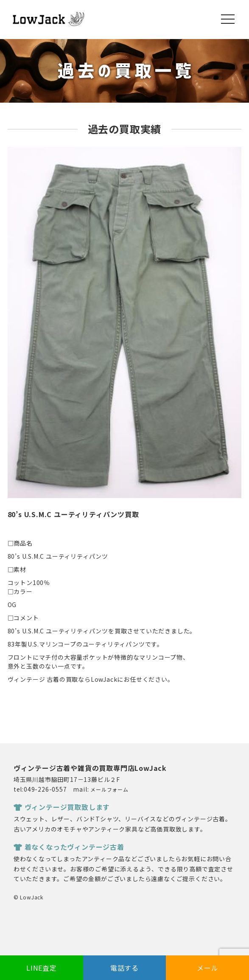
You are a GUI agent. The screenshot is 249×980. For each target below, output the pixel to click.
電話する (124, 968)
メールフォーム (109, 789)
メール (207, 968)
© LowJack (28, 897)
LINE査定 (42, 968)
